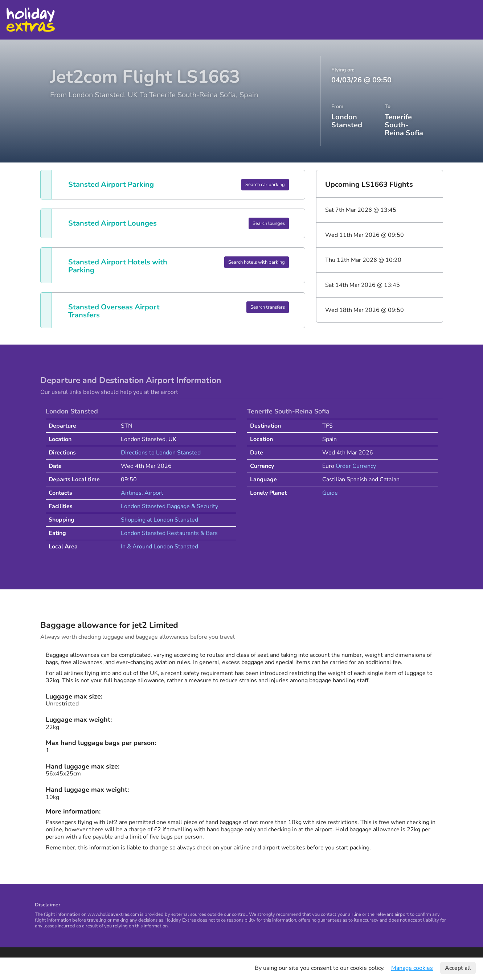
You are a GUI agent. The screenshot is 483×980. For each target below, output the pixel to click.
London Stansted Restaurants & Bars (169, 533)
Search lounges (269, 223)
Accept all (458, 968)
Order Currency (356, 466)
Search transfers (268, 307)
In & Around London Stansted (159, 547)
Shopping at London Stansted (159, 520)
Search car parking (265, 185)
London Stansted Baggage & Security (169, 506)
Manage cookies (412, 968)
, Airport (152, 493)
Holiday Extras (30, 20)
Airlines (131, 493)
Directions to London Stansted (161, 453)
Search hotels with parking (257, 262)
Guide (330, 493)
